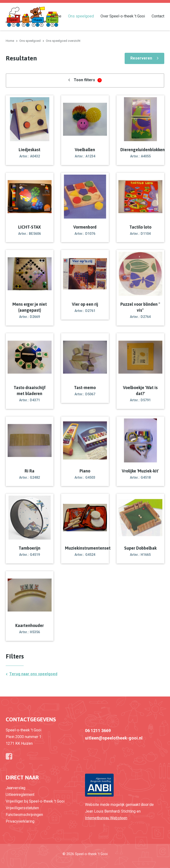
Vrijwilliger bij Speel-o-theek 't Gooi (35, 801)
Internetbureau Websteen (106, 818)
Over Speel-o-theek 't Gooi (123, 16)
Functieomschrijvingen (24, 815)
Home (56, 16)
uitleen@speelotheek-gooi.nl (114, 738)
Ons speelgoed (81, 16)
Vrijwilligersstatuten (22, 808)
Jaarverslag (16, 788)
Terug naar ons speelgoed (33, 674)
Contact (158, 16)
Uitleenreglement (20, 795)
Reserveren (141, 58)
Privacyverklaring (20, 821)
